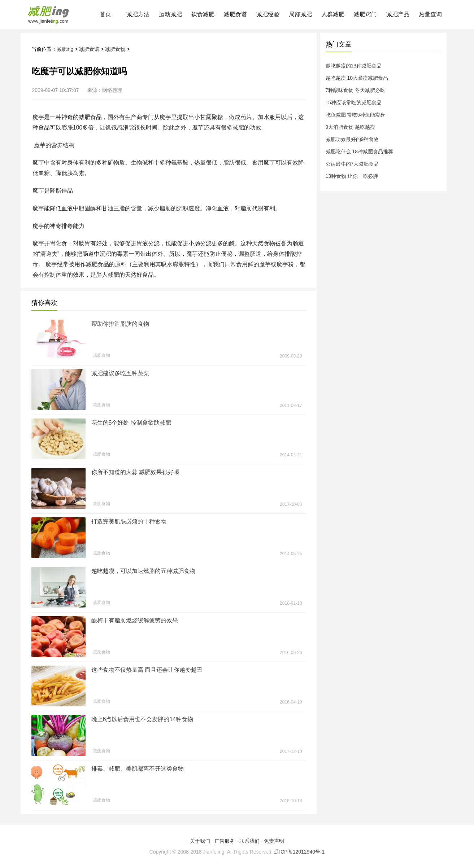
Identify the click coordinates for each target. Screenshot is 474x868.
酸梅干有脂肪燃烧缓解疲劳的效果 (135, 620)
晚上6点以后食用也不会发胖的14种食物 (142, 719)
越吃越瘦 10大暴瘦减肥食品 (357, 78)
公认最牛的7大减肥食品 (352, 164)
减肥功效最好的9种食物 (352, 139)
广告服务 (225, 841)
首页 (105, 14)
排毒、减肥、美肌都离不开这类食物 (138, 769)
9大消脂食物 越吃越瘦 (351, 127)
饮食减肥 (203, 14)
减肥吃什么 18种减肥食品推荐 (359, 152)
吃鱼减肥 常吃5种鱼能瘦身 (356, 115)
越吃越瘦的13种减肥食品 (354, 66)
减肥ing (65, 49)
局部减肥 (300, 14)
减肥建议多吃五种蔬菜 (120, 373)
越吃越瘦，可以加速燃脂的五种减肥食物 (143, 571)
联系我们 (249, 841)
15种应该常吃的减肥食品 (354, 102)
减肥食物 (115, 49)
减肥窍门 (365, 14)
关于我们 (200, 841)
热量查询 (430, 14)
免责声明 (274, 841)
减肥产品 (398, 14)
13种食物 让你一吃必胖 (352, 176)
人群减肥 (333, 14)
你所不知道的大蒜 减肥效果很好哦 (135, 472)
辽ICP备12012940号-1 (299, 852)
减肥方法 (138, 14)
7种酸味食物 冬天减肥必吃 (356, 90)
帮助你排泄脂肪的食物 (120, 324)
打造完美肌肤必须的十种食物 (129, 521)
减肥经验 (268, 14)
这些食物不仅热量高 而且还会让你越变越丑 (147, 670)
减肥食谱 (235, 14)
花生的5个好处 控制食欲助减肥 (131, 423)
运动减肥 (170, 14)
